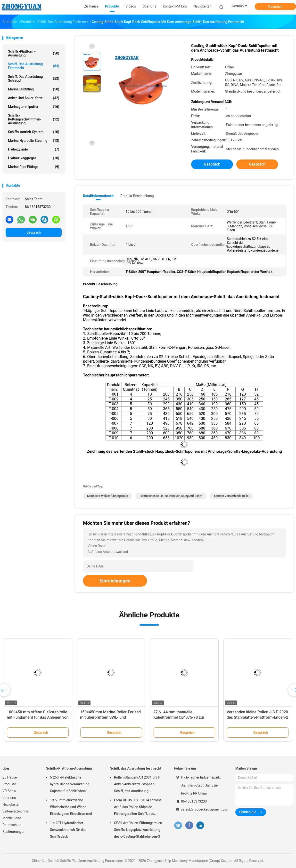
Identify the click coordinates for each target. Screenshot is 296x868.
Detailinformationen (98, 196)
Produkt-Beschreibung (137, 196)
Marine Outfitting (34, 89)
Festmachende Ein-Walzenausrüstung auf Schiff (171, 496)
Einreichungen (115, 581)
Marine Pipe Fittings (34, 167)
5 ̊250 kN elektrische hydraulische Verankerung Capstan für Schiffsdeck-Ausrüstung (70, 785)
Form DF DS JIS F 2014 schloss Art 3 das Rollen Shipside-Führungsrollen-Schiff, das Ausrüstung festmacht (138, 808)
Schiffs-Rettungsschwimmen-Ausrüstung (34, 119)
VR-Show (9, 791)
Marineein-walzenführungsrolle (107, 496)
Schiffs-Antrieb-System (34, 132)
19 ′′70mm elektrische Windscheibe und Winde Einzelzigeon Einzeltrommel (71, 807)
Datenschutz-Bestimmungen (14, 828)
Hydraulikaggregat (34, 158)
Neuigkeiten (11, 804)
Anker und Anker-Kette (34, 98)
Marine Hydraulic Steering (34, 141)
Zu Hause (10, 777)
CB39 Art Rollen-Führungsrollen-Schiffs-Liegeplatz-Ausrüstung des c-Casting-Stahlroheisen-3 (139, 830)
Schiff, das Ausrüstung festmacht (34, 66)
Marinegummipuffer (34, 107)
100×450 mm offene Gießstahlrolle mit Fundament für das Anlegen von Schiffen (38, 717)
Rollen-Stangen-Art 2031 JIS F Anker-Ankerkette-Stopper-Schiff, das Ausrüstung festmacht (137, 785)
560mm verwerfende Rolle (231, 496)
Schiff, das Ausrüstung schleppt (34, 79)
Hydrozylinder (34, 149)
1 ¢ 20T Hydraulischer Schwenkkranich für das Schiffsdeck (68, 830)
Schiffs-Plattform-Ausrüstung (34, 53)
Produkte (9, 784)
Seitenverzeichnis (16, 811)
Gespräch (275, 7)
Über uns (9, 798)
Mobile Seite (12, 818)
